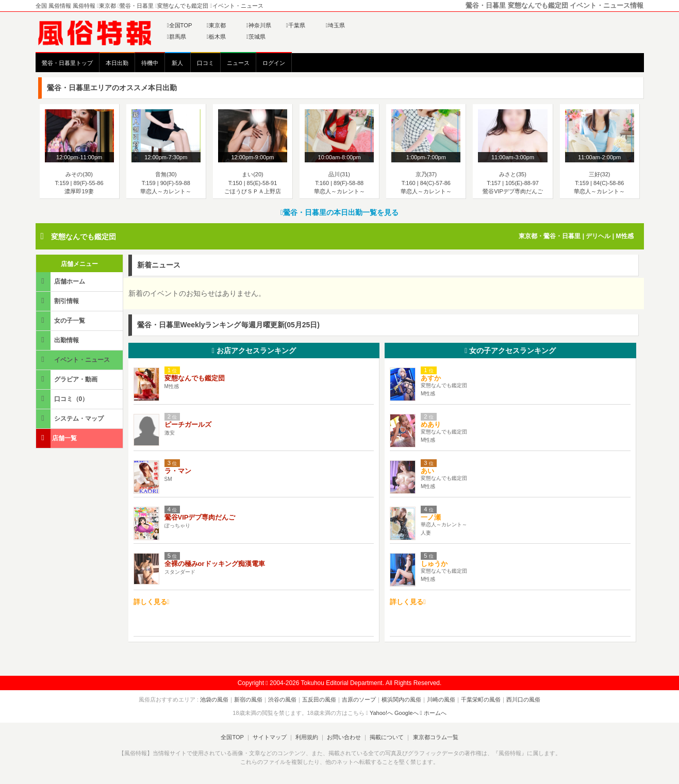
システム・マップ (71, 418)
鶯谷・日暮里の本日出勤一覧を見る (339, 212)
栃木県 (216, 37)
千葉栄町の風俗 (481, 699)
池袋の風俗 (214, 699)
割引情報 (58, 301)
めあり (431, 424)
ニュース (238, 63)
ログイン (274, 63)
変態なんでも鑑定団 (84, 237)
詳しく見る (152, 602)
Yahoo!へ (381, 713)
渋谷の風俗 (282, 699)
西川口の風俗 (523, 699)
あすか (431, 378)
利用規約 (307, 737)
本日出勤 (117, 63)
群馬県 (177, 37)
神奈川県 (259, 25)
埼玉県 (335, 25)
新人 (177, 63)
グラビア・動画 (68, 379)
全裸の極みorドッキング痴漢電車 (215, 564)
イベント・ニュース (74, 360)
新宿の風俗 (248, 699)
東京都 (216, 25)
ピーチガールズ (188, 424)
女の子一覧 (61, 320)
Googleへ (406, 713)
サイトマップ (270, 737)
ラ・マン (178, 471)
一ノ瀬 (431, 517)
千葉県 (296, 25)
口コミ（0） (63, 399)
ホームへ (433, 713)
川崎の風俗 (441, 699)
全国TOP (180, 25)
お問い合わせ (344, 737)
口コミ (205, 63)
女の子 (510, 351)
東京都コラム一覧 (435, 737)
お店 (254, 351)
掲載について (387, 737)
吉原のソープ (359, 699)
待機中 (150, 63)
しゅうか (437, 564)
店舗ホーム (61, 281)
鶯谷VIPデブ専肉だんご (200, 517)
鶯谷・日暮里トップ (67, 63)
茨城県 (256, 37)
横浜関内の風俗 (401, 699)
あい (427, 471)
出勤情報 (58, 340)
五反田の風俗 (319, 699)
